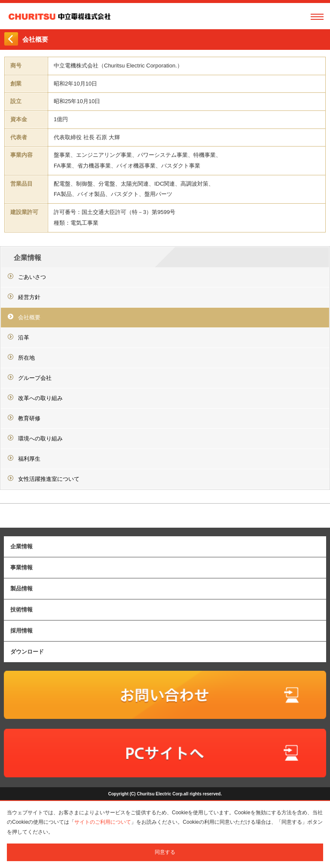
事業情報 (21, 567)
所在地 (26, 358)
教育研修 (29, 418)
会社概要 (29, 317)
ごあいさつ (32, 277)
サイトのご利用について (103, 822)
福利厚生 (29, 459)
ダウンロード (27, 652)
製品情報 (21, 588)
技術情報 (21, 610)
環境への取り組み (40, 439)
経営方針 (29, 297)
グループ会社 (35, 378)
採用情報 (21, 631)
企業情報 (27, 258)
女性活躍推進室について (49, 479)
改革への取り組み (40, 398)
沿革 (24, 338)
